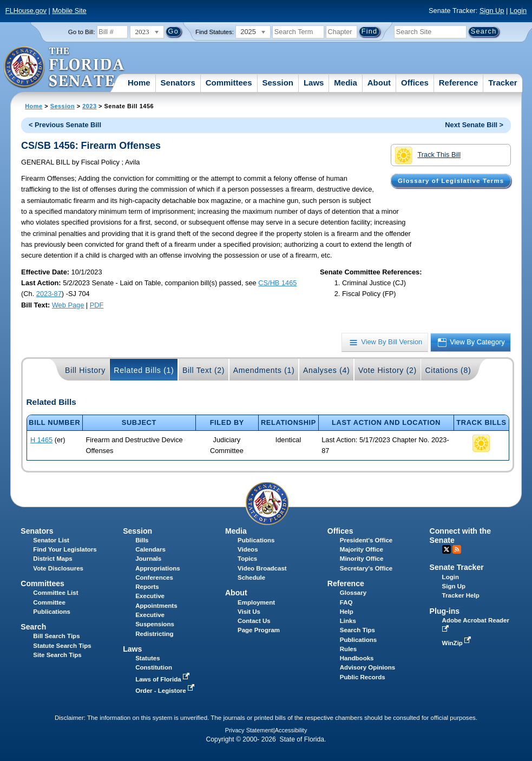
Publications (256, 540)
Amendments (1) (264, 370)
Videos (248, 549)
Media (346, 83)
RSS (457, 549)
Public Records (363, 677)
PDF (97, 305)
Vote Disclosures (58, 568)
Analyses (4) (327, 370)
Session (278, 83)
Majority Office (362, 549)
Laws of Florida (163, 679)
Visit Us (249, 612)
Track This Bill (428, 155)
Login (518, 11)
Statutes (147, 658)
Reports (147, 587)
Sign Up (492, 11)
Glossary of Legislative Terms (451, 181)
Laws (314, 83)
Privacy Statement (249, 730)
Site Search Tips (57, 655)
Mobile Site (69, 11)
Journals (148, 559)
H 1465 (41, 440)
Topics (247, 559)
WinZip (458, 643)
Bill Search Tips (56, 636)
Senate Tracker (457, 567)
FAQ (346, 602)
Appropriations (158, 568)
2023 (89, 106)
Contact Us (254, 621)
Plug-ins (445, 611)
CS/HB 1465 (277, 283)
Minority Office (362, 559)
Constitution (154, 667)
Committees (229, 83)
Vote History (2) (387, 370)
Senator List (51, 540)
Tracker (503, 83)
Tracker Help (461, 595)
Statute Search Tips (62, 646)
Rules (348, 649)
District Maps (52, 559)
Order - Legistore (166, 691)
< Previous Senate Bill (65, 125)
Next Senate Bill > (474, 125)
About (379, 83)
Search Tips (357, 630)
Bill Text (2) (203, 370)
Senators (178, 83)
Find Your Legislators (65, 549)
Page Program (259, 630)
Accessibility (291, 730)
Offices (415, 83)
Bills (142, 540)
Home (139, 83)
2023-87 (49, 294)
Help (347, 612)
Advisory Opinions (367, 667)
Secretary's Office (366, 568)
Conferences (154, 578)
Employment (256, 602)
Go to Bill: (82, 32)
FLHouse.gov (26, 11)
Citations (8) (448, 370)
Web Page (68, 305)
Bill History (85, 370)
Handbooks (357, 658)
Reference (459, 83)
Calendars (150, 549)
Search (33, 627)
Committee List (55, 593)
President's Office (366, 540)
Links (348, 621)
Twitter (446, 549)
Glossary (353, 593)
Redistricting (154, 634)
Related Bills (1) (144, 370)
